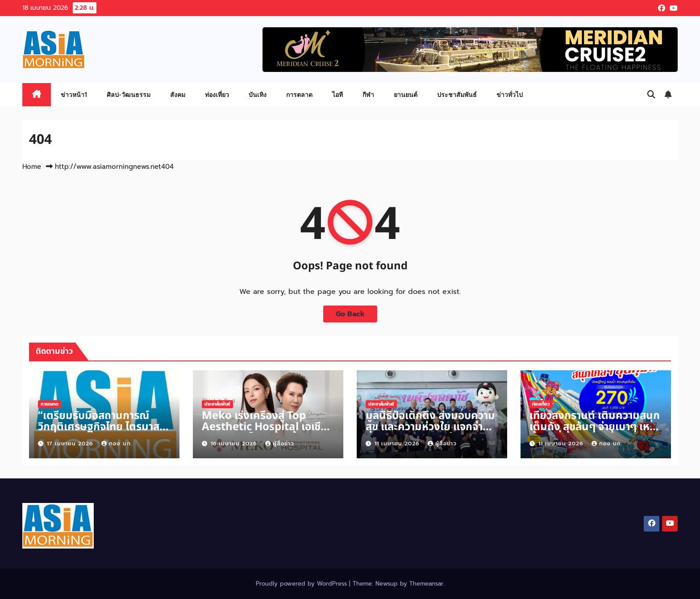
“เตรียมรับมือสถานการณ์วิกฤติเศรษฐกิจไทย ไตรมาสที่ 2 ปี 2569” (102, 427)
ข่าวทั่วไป (510, 94)
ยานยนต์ (406, 94)
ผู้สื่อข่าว (280, 444)
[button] (651, 95)
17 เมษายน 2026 (71, 444)
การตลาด (299, 94)
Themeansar (426, 584)
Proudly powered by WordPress (302, 584)
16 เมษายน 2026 (235, 444)
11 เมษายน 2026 (398, 444)
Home (32, 167)
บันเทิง (258, 94)
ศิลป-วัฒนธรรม (129, 94)
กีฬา (368, 94)
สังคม (178, 94)
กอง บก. (117, 444)
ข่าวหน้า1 (74, 94)
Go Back (350, 314)
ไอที (337, 94)
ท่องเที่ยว (217, 94)
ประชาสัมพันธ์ (457, 94)
